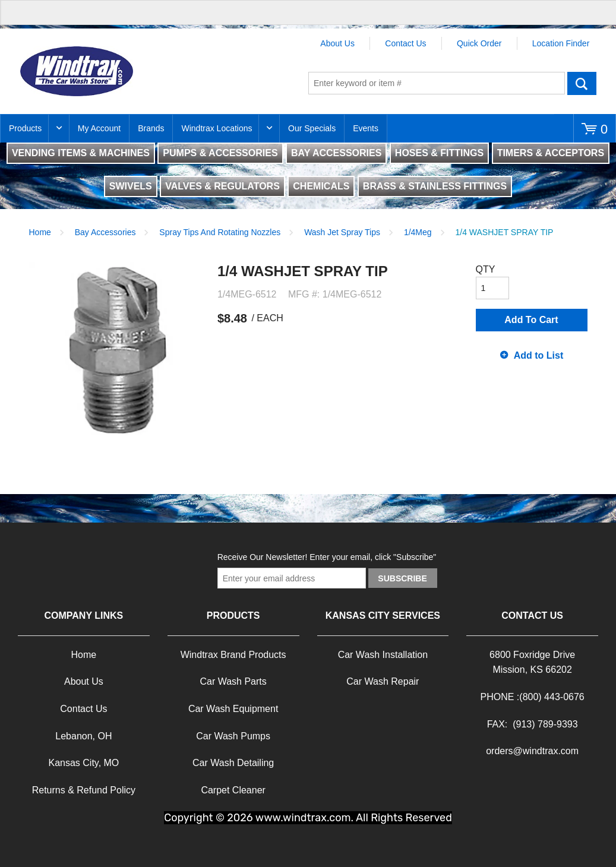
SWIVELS (131, 186)
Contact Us (405, 43)
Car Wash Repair (383, 681)
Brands (151, 128)
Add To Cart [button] (531, 320)
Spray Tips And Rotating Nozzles (220, 232)
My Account (99, 128)
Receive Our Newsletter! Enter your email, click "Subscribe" (327, 557)
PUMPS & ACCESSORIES (220, 153)
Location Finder (561, 43)
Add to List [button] (539, 355)
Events (366, 128)
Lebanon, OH (83, 736)
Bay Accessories (105, 232)
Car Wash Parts (233, 681)
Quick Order (479, 43)
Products (25, 128)
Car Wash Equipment (233, 709)
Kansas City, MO (83, 763)
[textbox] (437, 83)
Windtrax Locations (217, 128)
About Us (337, 43)
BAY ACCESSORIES (336, 153)
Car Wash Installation (383, 655)
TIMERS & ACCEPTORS (551, 153)
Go (582, 83)
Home (40, 232)
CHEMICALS (321, 186)
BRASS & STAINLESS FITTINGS (435, 186)
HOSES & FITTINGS (439, 153)
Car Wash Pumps (233, 736)
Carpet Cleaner (233, 790)
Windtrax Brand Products (233, 655)
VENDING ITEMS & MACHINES (81, 153)
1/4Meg (418, 232)
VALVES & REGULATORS (222, 186)
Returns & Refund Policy (84, 790)
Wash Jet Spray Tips (342, 232)
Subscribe (402, 578)
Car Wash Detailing (233, 763)
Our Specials (312, 128)
